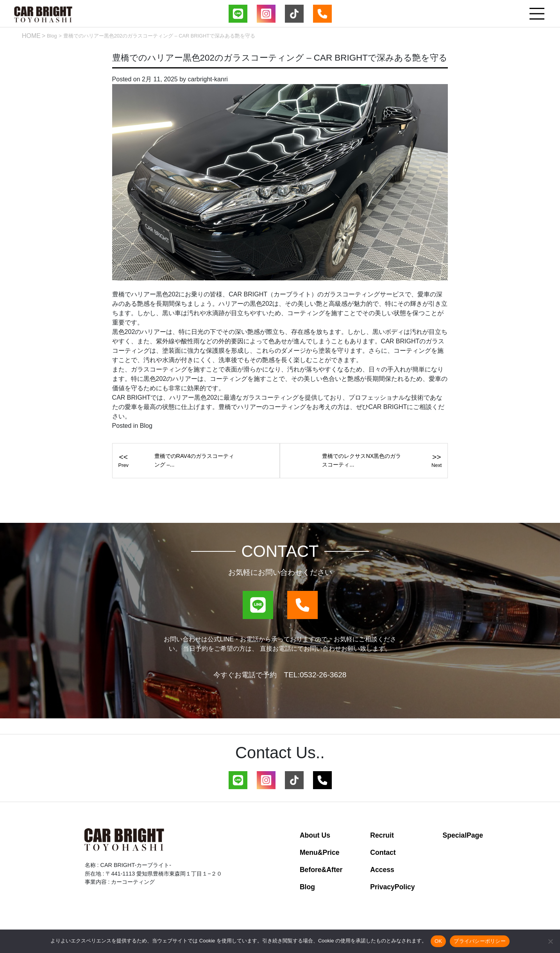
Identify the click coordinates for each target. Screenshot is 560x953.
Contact (383, 852)
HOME (31, 36)
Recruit (382, 835)
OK (438, 941)
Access (382, 870)
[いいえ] (550, 941)
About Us (315, 835)
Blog (52, 36)
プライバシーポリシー (480, 941)
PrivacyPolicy (392, 887)
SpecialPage (463, 835)
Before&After (321, 870)
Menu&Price (320, 852)
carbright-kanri (208, 79)
